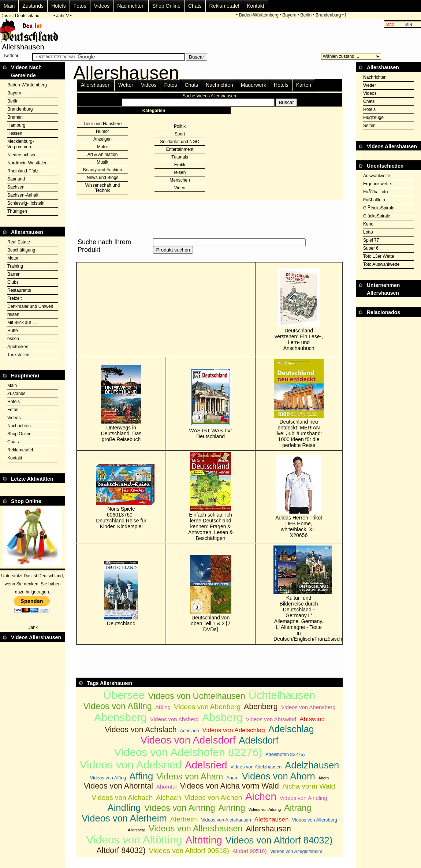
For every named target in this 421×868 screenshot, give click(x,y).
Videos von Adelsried (131, 765)
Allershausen (96, 85)
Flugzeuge (373, 118)
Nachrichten (131, 6)
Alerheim (184, 819)
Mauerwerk (254, 85)
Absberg (222, 717)
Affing (141, 776)
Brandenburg (329, 15)
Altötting (204, 840)
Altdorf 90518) (250, 851)
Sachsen (16, 187)
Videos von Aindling (303, 798)
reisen (13, 314)
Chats (195, 6)
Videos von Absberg (174, 719)
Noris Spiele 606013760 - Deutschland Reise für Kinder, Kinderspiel (121, 497)
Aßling (163, 707)
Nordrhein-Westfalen (27, 163)
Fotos (80, 6)
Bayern (291, 15)
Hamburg (16, 125)
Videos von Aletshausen (226, 820)
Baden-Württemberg (260, 15)
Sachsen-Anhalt (23, 195)
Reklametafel (224, 6)
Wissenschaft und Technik (103, 188)
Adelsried (206, 765)
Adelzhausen (312, 765)
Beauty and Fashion (103, 170)
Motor (13, 258)
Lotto (368, 232)
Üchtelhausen (282, 695)
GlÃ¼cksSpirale (379, 208)
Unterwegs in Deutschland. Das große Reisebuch (121, 404)
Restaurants (19, 290)
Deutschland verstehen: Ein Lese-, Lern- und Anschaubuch (299, 310)
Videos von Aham (190, 776)
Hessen (15, 133)
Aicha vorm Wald (309, 786)
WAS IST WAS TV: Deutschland (211, 404)
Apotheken (18, 347)
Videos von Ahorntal (118, 786)
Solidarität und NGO (180, 142)
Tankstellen (18, 355)
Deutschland (121, 594)
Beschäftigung (21, 250)
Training (15, 266)
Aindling (124, 808)
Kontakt (255, 6)
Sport (180, 134)
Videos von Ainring (180, 808)
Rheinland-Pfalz (23, 171)
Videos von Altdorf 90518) (189, 851)
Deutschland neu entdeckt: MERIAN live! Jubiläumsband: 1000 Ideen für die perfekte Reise (299, 404)
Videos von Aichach (122, 798)
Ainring (232, 808)
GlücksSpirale (377, 216)
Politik (180, 126)
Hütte (13, 331)
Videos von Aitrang (264, 809)
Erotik (180, 165)
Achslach (190, 731)
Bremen (15, 117)
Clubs (13, 282)
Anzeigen (103, 139)
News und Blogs (103, 178)
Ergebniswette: (378, 184)
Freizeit (14, 298)
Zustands (33, 6)
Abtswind (312, 719)
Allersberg (137, 830)
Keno (368, 224)
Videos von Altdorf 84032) (279, 840)
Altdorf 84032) (121, 850)
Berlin (307, 15)
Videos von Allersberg (315, 820)
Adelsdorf (258, 740)
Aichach (168, 798)
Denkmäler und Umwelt (30, 306)
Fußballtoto (374, 200)
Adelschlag (291, 729)
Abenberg (261, 707)
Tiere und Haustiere (103, 124)
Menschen (180, 180)
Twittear (11, 56)
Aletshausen (272, 819)
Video (180, 188)
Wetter (126, 85)
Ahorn (324, 778)
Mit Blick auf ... (22, 323)
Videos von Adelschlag (233, 730)
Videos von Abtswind (271, 719)
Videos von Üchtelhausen (197, 696)
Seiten (369, 126)
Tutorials (180, 157)
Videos (102, 6)
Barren (14, 274)
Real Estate (19, 242)
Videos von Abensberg (308, 707)
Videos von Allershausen (195, 828)
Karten (304, 85)
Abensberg (120, 717)
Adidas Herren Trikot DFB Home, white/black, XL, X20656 (299, 497)
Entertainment (180, 149)
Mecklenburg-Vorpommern (21, 144)
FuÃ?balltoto (375, 192)
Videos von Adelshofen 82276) (188, 752)
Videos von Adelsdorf (188, 740)
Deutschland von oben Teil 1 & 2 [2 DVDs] (211, 594)
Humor (103, 131)
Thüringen (17, 211)
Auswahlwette (377, 176)
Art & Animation (103, 154)
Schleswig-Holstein (26, 203)
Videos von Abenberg (207, 707)
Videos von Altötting (134, 840)
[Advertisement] (388, 335)
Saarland (16, 179)
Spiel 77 (371, 240)
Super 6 (371, 248)
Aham (232, 778)
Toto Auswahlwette (381, 264)
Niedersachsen (22, 155)
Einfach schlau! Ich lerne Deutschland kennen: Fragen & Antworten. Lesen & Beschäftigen (210, 497)
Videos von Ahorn (279, 776)
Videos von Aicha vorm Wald (230, 786)
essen (13, 339)
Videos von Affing (108, 778)
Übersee (124, 695)
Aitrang (298, 808)
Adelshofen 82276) (285, 754)
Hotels (59, 6)
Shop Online (166, 6)
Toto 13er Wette (379, 256)
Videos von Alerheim (124, 818)
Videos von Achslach (141, 730)
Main (9, 6)
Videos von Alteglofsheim (296, 851)
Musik (102, 162)
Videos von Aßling (117, 706)
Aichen (261, 796)
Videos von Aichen (213, 798)
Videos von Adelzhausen (256, 767)
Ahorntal (167, 787)
